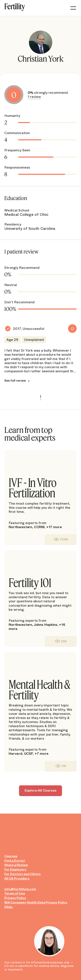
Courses (11, 856)
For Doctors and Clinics (22, 874)
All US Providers (17, 879)
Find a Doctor (15, 861)
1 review (34, 97)
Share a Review (16, 865)
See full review (15, 381)
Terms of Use (15, 893)
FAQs (9, 907)
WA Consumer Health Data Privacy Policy (36, 903)
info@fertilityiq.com (20, 889)
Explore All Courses (41, 790)
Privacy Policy (15, 898)
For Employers (15, 870)
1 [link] (41, 396)
